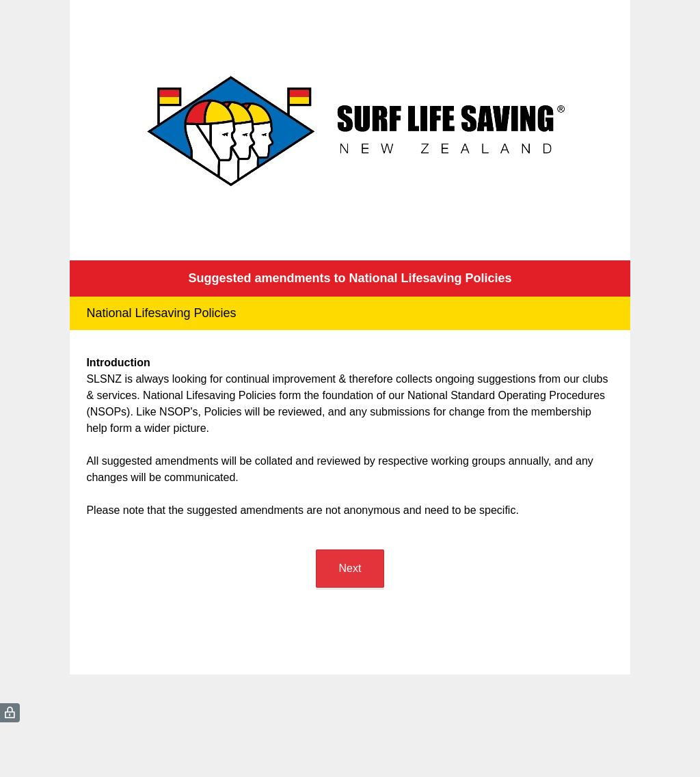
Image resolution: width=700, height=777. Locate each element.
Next (350, 568)
